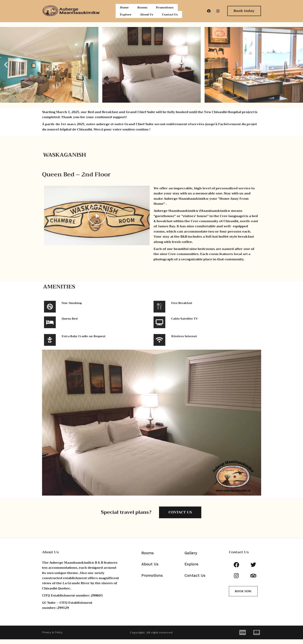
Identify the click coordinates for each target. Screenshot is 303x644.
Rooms (142, 9)
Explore (126, 18)
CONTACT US (180, 517)
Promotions (165, 9)
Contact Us (171, 18)
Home (124, 9)
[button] (6, 69)
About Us (147, 18)
